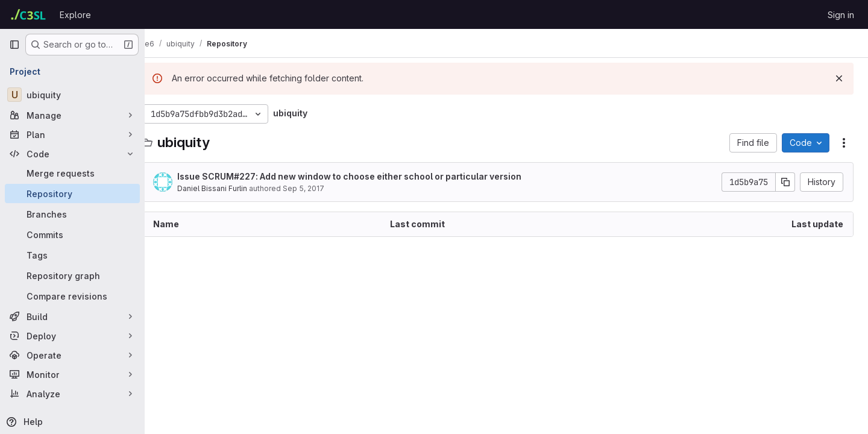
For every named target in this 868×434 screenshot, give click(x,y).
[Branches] (72, 214)
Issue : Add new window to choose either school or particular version (366, 176)
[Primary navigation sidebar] (14, 45)
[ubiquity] (72, 95)
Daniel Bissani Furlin (228, 188)
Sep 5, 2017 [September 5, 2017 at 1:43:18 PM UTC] (320, 188)
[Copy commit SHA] (785, 182)
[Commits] (72, 234)
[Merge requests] (72, 173)
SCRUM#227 (245, 176)
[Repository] (72, 193)
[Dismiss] (839, 78)
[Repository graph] (72, 275)
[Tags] (72, 255)
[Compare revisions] (72, 296)
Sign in (841, 15)
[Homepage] (28, 14)
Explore (75, 15)
